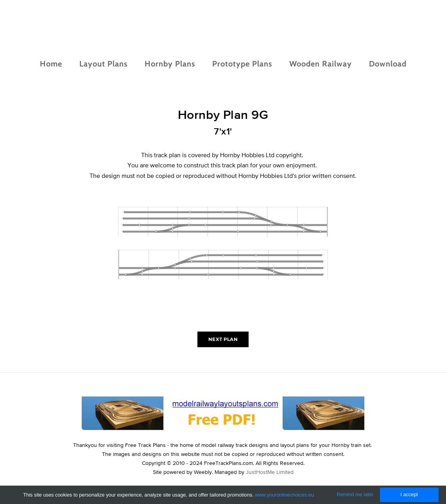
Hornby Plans (170, 64)
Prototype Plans (242, 64)
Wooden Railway (321, 64)
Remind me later (355, 494)
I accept (409, 494)
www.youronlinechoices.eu (284, 495)
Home (51, 64)
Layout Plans (103, 64)
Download (388, 64)
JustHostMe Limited (270, 472)
